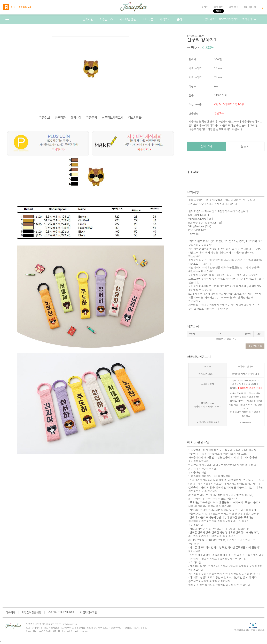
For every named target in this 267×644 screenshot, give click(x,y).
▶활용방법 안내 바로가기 (250, 388)
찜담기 (245, 146)
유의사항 (76, 118)
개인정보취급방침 (32, 612)
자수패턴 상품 (128, 19)
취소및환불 (135, 118)
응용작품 (60, 118)
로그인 (205, 7)
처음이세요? (209, 19)
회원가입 (219, 7)
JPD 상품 (148, 19)
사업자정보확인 (89, 612)
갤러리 (181, 19)
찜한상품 (234, 7)
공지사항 (88, 19)
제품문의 (92, 118)
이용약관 (11, 612)
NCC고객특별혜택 (229, 19)
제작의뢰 (165, 19)
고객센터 (249, 19)
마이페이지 (250, 7)
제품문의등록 (255, 346)
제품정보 (45, 118)
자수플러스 (106, 19)
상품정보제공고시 (113, 118)
